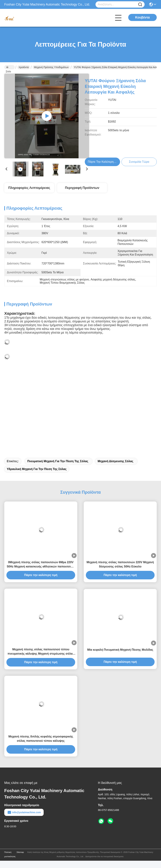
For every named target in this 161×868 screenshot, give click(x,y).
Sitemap (20, 852)
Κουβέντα (142, 17)
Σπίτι (8, 68)
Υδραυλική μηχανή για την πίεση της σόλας (37, 469)
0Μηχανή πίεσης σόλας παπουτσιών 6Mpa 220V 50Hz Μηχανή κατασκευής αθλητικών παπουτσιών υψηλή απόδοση (41, 565)
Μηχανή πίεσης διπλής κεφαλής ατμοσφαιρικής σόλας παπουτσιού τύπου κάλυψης (41, 739)
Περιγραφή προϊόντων (82, 188)
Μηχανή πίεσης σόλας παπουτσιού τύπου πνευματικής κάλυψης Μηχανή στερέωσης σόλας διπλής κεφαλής (41, 652)
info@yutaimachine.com (24, 812)
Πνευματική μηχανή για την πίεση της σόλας (58, 461)
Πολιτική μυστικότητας (10, 854)
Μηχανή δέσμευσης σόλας (115, 461)
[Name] (140, 5)
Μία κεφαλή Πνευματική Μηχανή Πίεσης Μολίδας (120, 650)
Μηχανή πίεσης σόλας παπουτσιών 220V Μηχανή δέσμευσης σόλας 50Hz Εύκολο (120, 564)
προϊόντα (24, 67)
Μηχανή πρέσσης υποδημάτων (51, 67)
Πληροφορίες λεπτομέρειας (29, 188)
